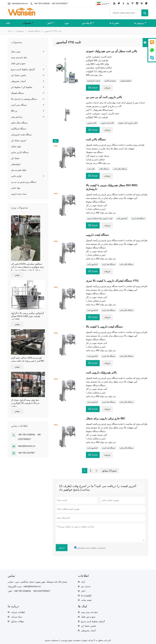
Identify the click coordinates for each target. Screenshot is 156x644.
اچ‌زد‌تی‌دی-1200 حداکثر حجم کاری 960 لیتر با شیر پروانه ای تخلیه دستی (27, 359)
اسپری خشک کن (19, 140)
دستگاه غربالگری (19, 129)
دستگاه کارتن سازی (20, 152)
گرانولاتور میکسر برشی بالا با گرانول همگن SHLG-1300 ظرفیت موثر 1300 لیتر (27, 316)
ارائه (83, 582)
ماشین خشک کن (19, 75)
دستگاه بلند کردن (138, 218)
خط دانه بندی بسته (89, 612)
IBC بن (14, 111)
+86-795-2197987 (26, 453)
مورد (67, 23)
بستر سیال (16, 52)
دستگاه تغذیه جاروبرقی (21, 135)
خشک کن (15, 158)
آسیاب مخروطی (18, 81)
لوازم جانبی (16, 176)
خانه (8, 23)
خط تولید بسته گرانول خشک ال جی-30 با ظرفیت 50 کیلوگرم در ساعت (25, 403)
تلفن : (10, 591)
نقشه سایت (86, 600)
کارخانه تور (88, 23)
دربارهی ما (140, 23)
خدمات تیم (86, 586)
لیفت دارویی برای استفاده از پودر (100, 218)
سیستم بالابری (110, 81)
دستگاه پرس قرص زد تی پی (24, 182)
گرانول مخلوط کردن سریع (23, 69)
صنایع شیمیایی (126, 81)
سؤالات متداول (18, 621)
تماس (11, 576)
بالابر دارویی (92, 123)
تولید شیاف (16, 146)
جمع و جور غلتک (18, 63)
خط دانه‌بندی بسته (19, 57)
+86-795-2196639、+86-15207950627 (51, 3)
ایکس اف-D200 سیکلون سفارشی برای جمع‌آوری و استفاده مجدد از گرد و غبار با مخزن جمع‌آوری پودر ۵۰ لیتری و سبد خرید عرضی (27, 267)
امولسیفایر (16, 164)
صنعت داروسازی (94, 81)
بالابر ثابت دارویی (107, 123)
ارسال (62, 548)
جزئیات (107, 88)
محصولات (28, 23)
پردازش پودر (17, 117)
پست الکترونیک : (15, 586)
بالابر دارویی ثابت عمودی (128, 123)
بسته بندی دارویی (19, 194)
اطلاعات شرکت (18, 612)
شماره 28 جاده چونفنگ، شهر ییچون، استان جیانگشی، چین (41, 582)
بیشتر (17, 275)
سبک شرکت (16, 617)
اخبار (51, 23)
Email (93, 87)
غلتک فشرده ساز (19, 170)
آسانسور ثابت (122, 218)
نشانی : (11, 582)
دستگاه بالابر (104, 169)
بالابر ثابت (91, 169)
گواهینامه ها (86, 596)
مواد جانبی (16, 188)
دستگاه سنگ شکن (19, 123)
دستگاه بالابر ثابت (120, 169)
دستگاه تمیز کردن (19, 105)
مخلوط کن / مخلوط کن (22, 87)
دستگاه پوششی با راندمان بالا (24, 99)
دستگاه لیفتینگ (34, 31)
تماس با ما (114, 23)
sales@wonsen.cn (20, 3)
